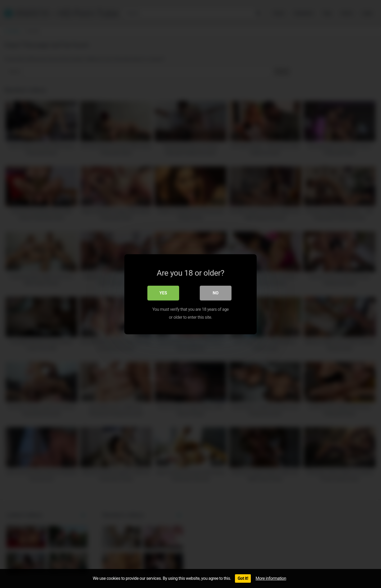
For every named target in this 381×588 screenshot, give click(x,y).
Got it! (243, 578)
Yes (163, 293)
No (216, 293)
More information (271, 578)
